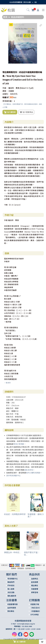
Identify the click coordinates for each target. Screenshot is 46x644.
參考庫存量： (8, 101)
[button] (28, 10)
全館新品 (35, 579)
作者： (5, 88)
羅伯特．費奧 (14, 88)
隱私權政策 (12, 596)
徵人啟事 (11, 589)
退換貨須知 (29, 470)
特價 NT (6, 97)
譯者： (5, 91)
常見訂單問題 (19, 444)
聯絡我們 (11, 582)
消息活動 (11, 592)
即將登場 (35, 592)
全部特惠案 (12, 608)
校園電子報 (35, 604)
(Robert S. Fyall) (27, 88)
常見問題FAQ (13, 579)
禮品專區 (35, 585)
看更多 (7, 383)
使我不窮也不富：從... (32, 553)
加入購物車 (10, 112)
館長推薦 (35, 582)
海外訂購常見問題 (33, 473)
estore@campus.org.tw (26, 624)
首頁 (5, 17)
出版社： (6, 94)
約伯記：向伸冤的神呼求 (15, 514)
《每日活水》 (36, 608)
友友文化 (14, 94)
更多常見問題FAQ (13, 475)
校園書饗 (35, 589)
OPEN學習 (35, 615)
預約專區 (11, 611)
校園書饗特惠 (13, 604)
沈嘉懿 (11, 91)
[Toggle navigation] (43, 10)
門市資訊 (11, 585)
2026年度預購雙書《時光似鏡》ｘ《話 (23, 2)
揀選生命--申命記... (12, 552)
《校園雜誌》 (36, 611)
